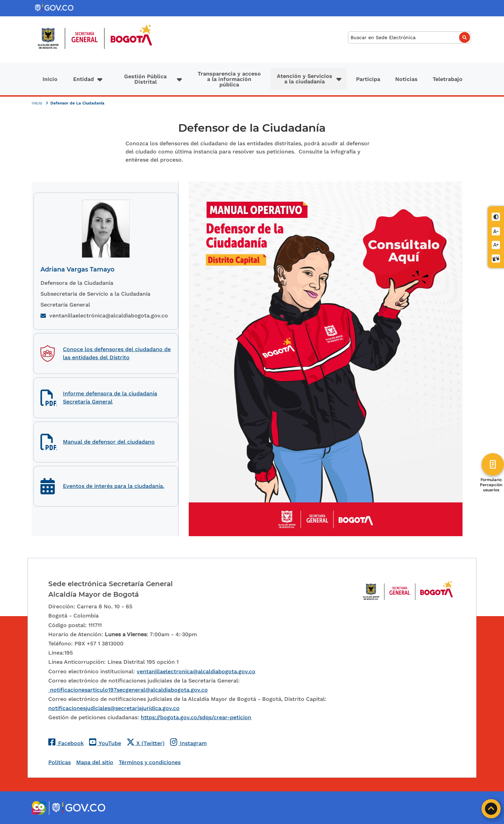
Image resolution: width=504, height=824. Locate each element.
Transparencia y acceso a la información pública (229, 79)
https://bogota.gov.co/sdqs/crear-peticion (196, 717)
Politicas (60, 762)
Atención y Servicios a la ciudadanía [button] (305, 79)
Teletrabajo (448, 79)
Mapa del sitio (95, 762)
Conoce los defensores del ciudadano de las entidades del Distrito (117, 353)
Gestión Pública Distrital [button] (145, 79)
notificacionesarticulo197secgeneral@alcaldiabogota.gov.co (128, 690)
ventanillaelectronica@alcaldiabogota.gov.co (196, 671)
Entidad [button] (83, 79)
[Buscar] (409, 38)
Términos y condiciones (150, 762)
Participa (368, 79)
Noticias (406, 79)
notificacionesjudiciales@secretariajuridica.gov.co (114, 708)
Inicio (50, 79)
